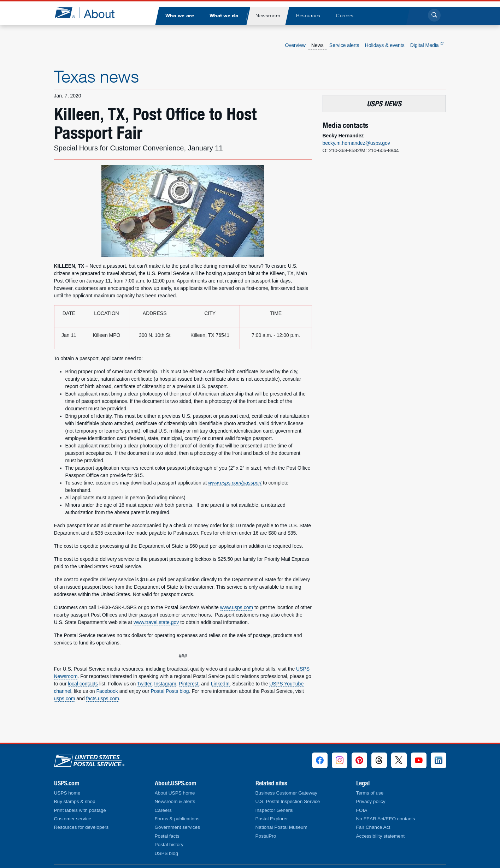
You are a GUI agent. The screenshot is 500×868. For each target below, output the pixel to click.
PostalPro (266, 836)
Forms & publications (177, 819)
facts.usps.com (103, 698)
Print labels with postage (80, 810)
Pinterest (189, 684)
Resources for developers (81, 827)
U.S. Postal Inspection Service (288, 801)
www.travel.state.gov (156, 622)
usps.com (65, 698)
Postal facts (167, 836)
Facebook (107, 691)
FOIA (362, 810)
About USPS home (175, 793)
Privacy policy (371, 801)
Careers (163, 810)
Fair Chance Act (373, 827)
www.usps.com (237, 607)
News (317, 45)
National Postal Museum (281, 827)
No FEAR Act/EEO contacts (386, 819)
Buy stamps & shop (75, 801)
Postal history (169, 845)
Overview (295, 45)
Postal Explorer (272, 819)
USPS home (67, 793)
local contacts (83, 684)
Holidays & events (385, 45)
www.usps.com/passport (235, 483)
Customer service (73, 819)
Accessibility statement (381, 836)
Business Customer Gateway (286, 793)
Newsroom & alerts (175, 801)
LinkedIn (220, 684)
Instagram (165, 684)
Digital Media (427, 45)
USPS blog (167, 853)
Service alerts (344, 45)
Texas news (96, 76)
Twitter (144, 684)
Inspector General (275, 810)
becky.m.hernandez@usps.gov (356, 143)
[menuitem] (180, 16)
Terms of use (370, 793)
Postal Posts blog (170, 691)
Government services (177, 827)
